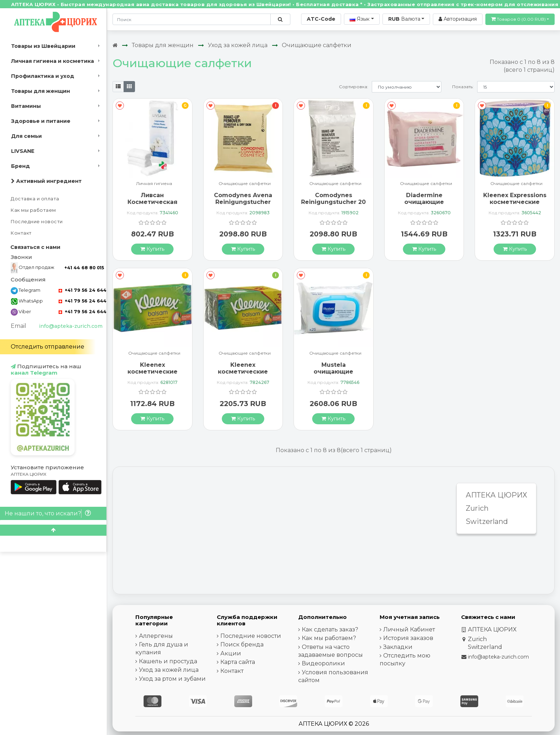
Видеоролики (323, 663)
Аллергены (156, 636)
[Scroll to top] (53, 530)
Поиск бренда (242, 644)
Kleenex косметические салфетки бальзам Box (152, 375)
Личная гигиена (154, 184)
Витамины (26, 106)
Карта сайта (238, 662)
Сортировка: (354, 87)
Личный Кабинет (409, 629)
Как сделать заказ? (330, 629)
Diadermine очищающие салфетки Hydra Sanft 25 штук (424, 206)
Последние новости (37, 222)
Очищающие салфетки (317, 45)
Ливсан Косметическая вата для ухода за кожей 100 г (152, 206)
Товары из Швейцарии (43, 46)
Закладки (398, 647)
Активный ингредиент (46, 181)
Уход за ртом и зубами (172, 679)
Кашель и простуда (168, 661)
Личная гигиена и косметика (52, 61)
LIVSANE (23, 151)
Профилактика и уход (43, 76)
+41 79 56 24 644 (82, 290)
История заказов (408, 638)
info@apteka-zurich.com (71, 326)
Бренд (21, 166)
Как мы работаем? (329, 638)
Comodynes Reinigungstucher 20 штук (333, 202)
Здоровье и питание (41, 121)
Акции (231, 653)
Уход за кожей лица (238, 45)
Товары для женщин (41, 91)
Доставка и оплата (35, 199)
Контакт (21, 233)
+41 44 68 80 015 (84, 268)
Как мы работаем (33, 210)
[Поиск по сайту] (280, 19)
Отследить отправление (47, 347)
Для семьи (26, 136)
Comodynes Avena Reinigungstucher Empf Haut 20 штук (243, 202)
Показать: (463, 87)
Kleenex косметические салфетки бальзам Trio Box (243, 375)
